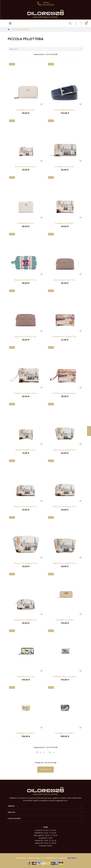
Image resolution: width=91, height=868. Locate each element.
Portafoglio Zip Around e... (65, 167)
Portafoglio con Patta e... (65, 223)
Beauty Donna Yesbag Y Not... (65, 450)
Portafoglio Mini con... (26, 223)
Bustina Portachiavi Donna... (26, 167)
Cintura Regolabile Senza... (65, 110)
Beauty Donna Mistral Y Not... (26, 280)
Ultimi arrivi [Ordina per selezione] (46, 49)
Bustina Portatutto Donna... (26, 450)
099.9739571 (48, 5)
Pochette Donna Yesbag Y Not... (65, 337)
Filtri (89, 432)
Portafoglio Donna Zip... (26, 110)
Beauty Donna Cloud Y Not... (65, 280)
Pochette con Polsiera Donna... (26, 393)
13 (50, 752)
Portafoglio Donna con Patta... (65, 677)
